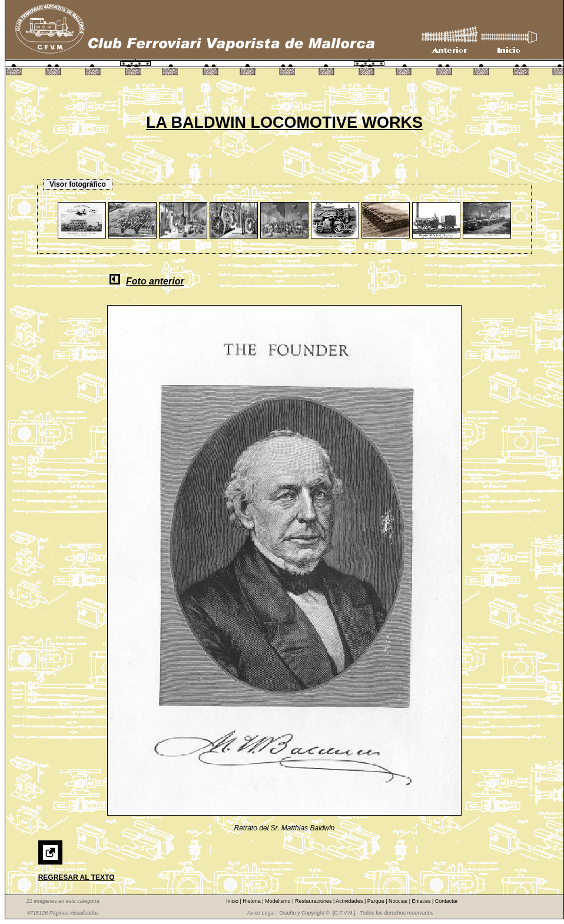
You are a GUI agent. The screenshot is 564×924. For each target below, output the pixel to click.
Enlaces (422, 901)
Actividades (350, 901)
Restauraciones (314, 901)
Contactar (447, 901)
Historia (252, 901)
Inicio (233, 901)
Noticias (399, 901)
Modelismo (278, 901)
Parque (377, 901)
